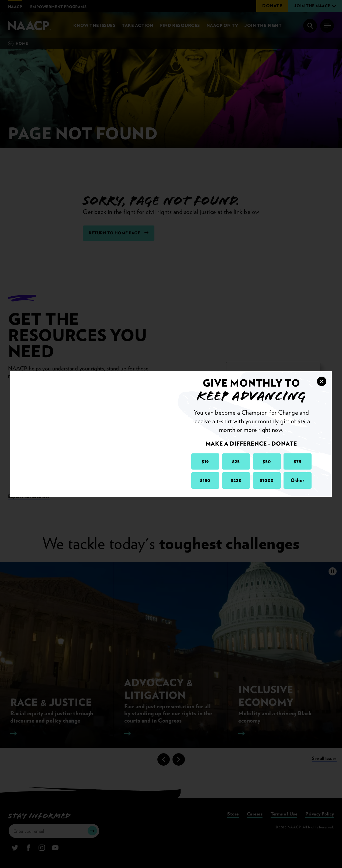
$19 (205, 461)
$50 (267, 461)
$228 (236, 480)
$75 (298, 461)
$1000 (267, 480)
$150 (205, 480)
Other (298, 480)
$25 (236, 461)
